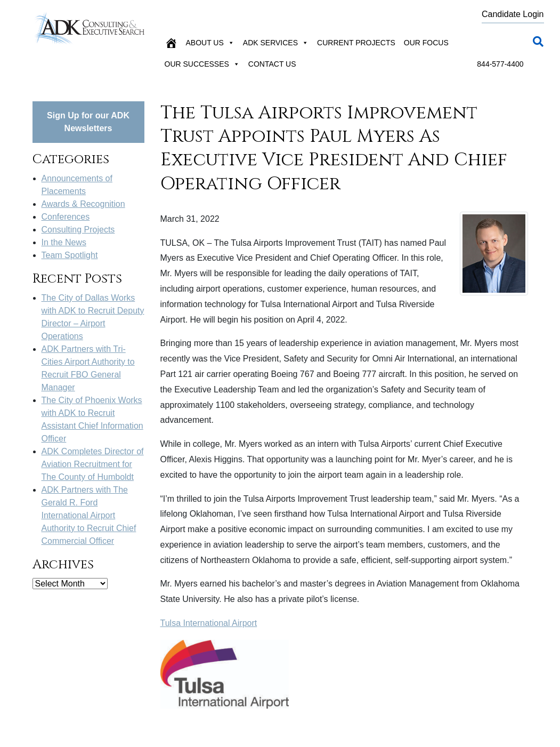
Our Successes (202, 64)
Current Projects (356, 43)
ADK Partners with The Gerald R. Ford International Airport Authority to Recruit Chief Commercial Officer (89, 515)
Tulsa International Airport (209, 623)
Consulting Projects (78, 230)
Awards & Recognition (83, 204)
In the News (64, 242)
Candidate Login (513, 14)
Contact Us (272, 64)
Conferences (66, 217)
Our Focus (426, 43)
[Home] (171, 43)
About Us (210, 43)
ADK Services (276, 43)
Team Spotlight (70, 255)
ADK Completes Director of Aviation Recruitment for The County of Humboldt (93, 464)
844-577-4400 (500, 64)
